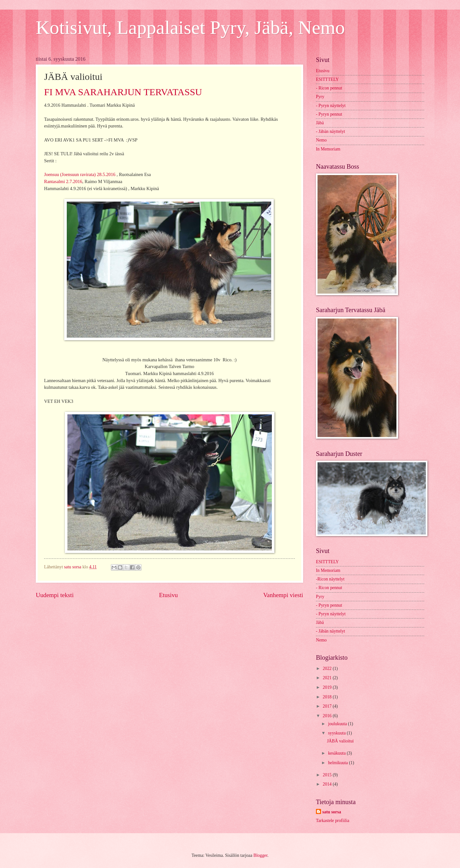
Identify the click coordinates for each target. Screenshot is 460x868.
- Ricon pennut (329, 88)
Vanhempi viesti (283, 595)
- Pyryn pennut (329, 114)
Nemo (321, 140)
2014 (328, 784)
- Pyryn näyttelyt (331, 106)
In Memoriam (328, 149)
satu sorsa (332, 812)
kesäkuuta (337, 753)
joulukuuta (338, 724)
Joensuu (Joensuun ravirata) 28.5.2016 (80, 174)
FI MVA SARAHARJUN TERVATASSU (123, 92)
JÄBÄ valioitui (340, 741)
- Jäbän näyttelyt (330, 131)
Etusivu (169, 595)
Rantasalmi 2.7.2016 (63, 181)
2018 (328, 697)
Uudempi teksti (55, 595)
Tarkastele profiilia (333, 821)
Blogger (260, 855)
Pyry (320, 97)
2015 (328, 775)
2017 (328, 706)
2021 (328, 678)
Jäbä (320, 123)
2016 (328, 716)
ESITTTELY (327, 79)
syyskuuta (337, 733)
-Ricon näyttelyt (330, 579)
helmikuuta (339, 763)
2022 (328, 668)
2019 (328, 687)
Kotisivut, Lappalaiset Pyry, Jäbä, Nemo (190, 27)
